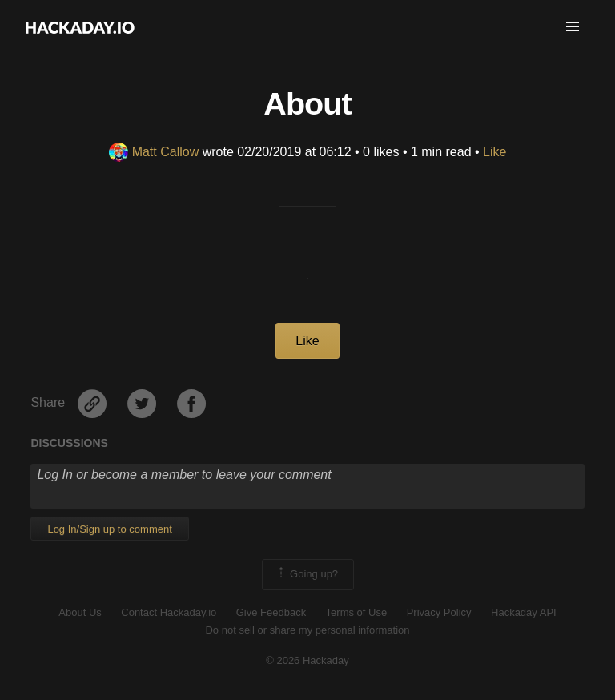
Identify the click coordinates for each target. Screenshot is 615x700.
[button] (573, 27)
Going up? (307, 574)
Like (494, 152)
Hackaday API (524, 612)
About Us (80, 612)
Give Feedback (271, 612)
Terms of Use (357, 612)
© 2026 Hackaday (307, 660)
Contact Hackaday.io (169, 612)
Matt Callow (154, 152)
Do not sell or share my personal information (307, 630)
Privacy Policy (439, 612)
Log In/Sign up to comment (109, 529)
